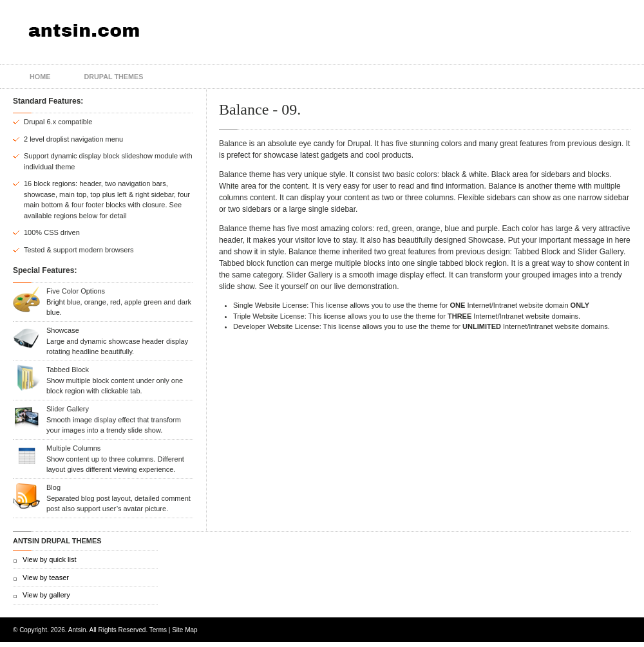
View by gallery (46, 595)
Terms (158, 630)
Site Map (185, 630)
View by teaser (46, 577)
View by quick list (50, 559)
